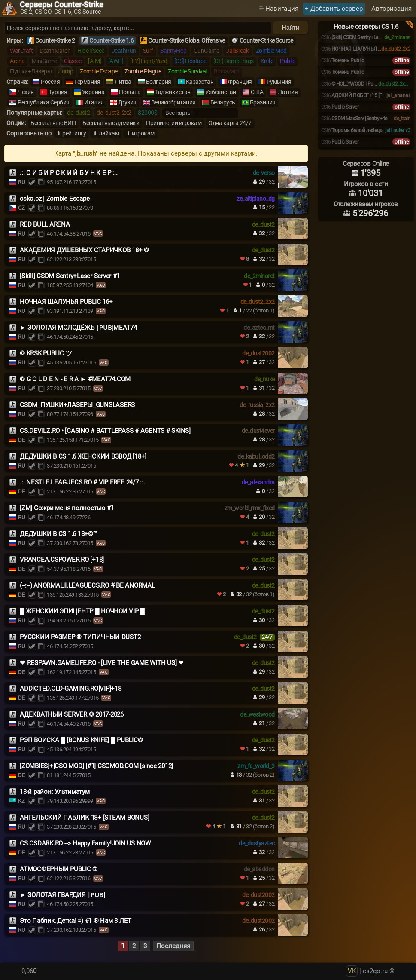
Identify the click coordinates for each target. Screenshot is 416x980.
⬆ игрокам (140, 133)
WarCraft (21, 51)
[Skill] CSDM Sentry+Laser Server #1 (70, 276)
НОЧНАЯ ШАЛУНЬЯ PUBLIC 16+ (66, 302)
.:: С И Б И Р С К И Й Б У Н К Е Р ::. (69, 173)
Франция (240, 82)
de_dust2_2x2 (114, 113)
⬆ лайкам (106, 133)
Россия (50, 82)
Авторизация (392, 9)
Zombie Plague (143, 71)
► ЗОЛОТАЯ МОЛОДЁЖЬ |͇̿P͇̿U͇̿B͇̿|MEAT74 (78, 328)
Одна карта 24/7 (230, 123)
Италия (94, 102)
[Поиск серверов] (138, 28)
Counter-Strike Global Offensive (187, 40)
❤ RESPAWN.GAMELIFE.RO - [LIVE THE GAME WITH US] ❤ (102, 663)
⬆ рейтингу (71, 133)
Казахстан (200, 82)
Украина (93, 92)
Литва (123, 82)
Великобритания (173, 102)
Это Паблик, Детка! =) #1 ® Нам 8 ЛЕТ (76, 921)
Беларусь (223, 102)
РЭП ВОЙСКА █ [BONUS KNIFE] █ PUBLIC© (81, 740)
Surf (148, 51)
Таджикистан (173, 92)
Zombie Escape (99, 71)
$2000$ (147, 113)
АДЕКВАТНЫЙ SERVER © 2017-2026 (72, 714)
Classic (73, 61)
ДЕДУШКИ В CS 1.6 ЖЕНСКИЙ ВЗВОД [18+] (83, 456)
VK (352, 971)
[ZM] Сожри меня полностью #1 (67, 508)
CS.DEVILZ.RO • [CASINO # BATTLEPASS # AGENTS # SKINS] (105, 431)
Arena (17, 61)
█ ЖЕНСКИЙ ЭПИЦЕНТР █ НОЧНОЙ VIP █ (82, 611)
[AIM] (95, 61)
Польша (130, 92)
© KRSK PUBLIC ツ (46, 353)
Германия (87, 82)
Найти (291, 28)
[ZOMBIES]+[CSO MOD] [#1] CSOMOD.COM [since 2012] (96, 766)
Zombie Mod (271, 51)
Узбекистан (221, 92)
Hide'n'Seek (91, 51)
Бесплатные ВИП (53, 123)
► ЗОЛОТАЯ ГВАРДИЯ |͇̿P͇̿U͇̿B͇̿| (62, 895)
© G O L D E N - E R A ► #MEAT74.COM (75, 379)
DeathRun (124, 51)
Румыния (279, 82)
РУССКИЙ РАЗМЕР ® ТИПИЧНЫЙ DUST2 (80, 637)
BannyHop (173, 51)
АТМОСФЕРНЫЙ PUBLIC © (59, 869)
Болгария (159, 82)
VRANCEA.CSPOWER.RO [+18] (62, 560)
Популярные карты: (34, 113)
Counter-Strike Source (266, 40)
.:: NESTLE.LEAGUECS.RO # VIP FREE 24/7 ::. (82, 482)
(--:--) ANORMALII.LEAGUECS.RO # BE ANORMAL (87, 585)
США (257, 92)
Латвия (288, 92)
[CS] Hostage (190, 61)
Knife (267, 61)
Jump (66, 71)
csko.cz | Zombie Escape (55, 199)
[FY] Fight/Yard (149, 61)
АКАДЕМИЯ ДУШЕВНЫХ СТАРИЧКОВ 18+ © (84, 250)
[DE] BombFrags (234, 61)
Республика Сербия (44, 102)
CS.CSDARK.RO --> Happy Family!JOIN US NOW (85, 843)
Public (287, 61)
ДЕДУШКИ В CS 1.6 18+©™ (58, 534)
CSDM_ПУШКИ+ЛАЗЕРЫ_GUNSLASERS (77, 405)
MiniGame (44, 61)
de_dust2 (78, 113)
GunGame (206, 51)
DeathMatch (55, 51)
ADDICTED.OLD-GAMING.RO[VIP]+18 (71, 689)
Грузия (128, 102)
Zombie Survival (187, 71)
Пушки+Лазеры (31, 71)
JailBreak (237, 51)
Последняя (173, 946)
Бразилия (263, 102)
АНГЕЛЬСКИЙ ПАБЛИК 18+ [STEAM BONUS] (84, 818)
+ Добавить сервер (334, 9)
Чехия (26, 92)
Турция (58, 92)
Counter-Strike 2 (55, 40)
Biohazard (227, 71)
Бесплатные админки (111, 123)
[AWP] (116, 61)
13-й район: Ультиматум (55, 792)
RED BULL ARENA (45, 224)
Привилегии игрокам (174, 123)
